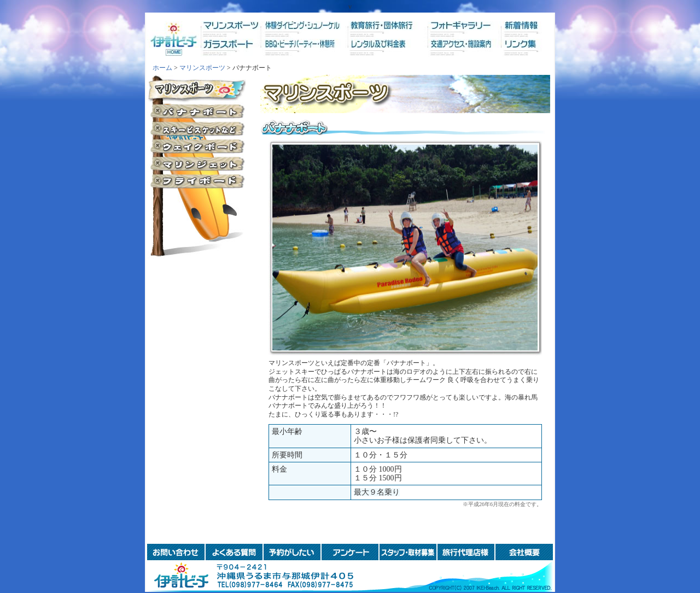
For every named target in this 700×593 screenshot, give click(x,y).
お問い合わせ (176, 552)
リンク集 (516, 51)
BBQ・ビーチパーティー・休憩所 (306, 51)
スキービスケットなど (196, 128)
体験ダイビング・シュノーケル (306, 25)
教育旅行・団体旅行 (376, 25)
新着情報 (516, 25)
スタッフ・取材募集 (408, 552)
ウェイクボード (196, 146)
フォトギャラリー (446, 25)
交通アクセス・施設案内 (446, 51)
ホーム (174, 38)
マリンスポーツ (236, 25)
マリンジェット (196, 163)
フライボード (196, 181)
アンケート (350, 552)
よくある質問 (234, 552)
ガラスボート (236, 51)
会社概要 (524, 552)
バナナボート (196, 111)
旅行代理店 (466, 552)
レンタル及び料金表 (376, 51)
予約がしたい (292, 552)
